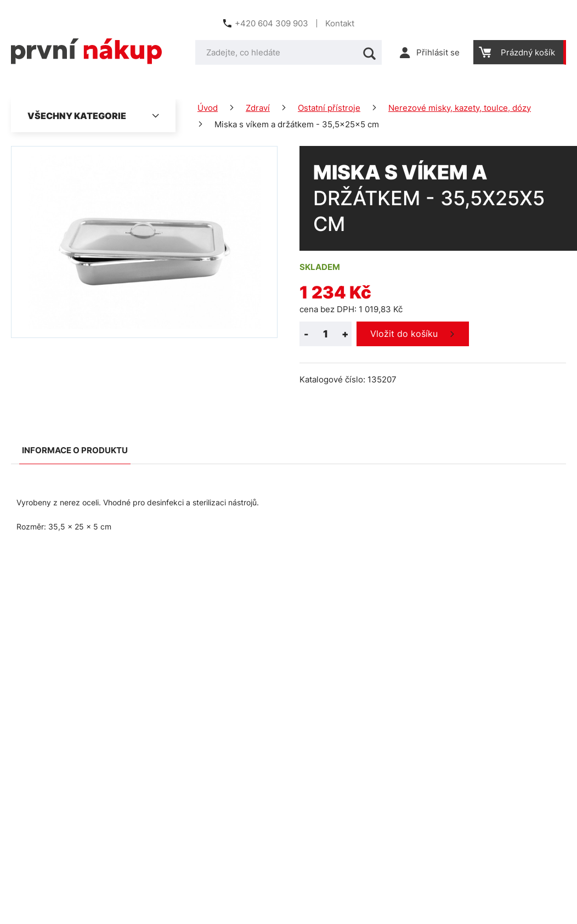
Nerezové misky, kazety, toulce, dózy (460, 108)
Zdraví (258, 108)
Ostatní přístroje (329, 108)
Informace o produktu (75, 450)
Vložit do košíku (404, 334)
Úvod (208, 108)
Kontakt (340, 23)
